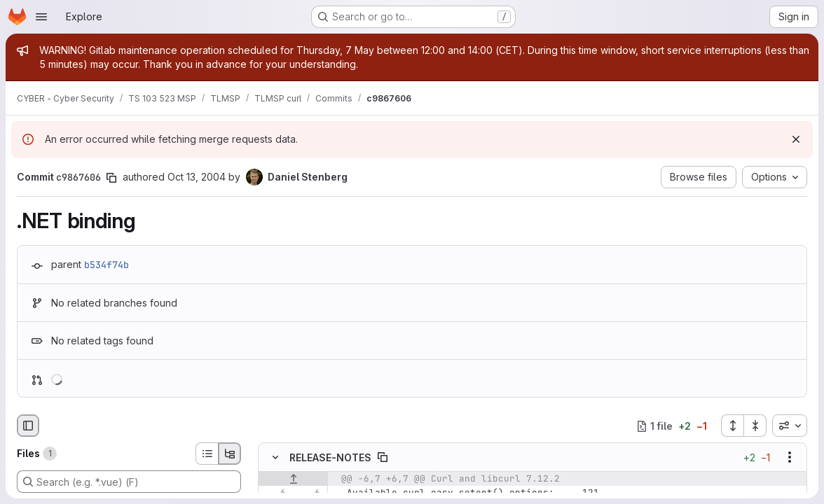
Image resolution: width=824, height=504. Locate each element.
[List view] (207, 454)
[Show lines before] (293, 479)
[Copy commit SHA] (111, 178)
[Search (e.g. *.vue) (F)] (129, 482)
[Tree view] (230, 454)
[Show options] (790, 457)
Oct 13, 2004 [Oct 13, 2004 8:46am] (197, 177)
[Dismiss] (796, 139)
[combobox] (790, 426)
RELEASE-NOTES (330, 457)
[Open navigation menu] (41, 17)
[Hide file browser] (28, 426)
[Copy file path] (383, 457)
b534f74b (107, 265)
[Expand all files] (732, 426)
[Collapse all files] (755, 426)
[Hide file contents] (275, 457)
